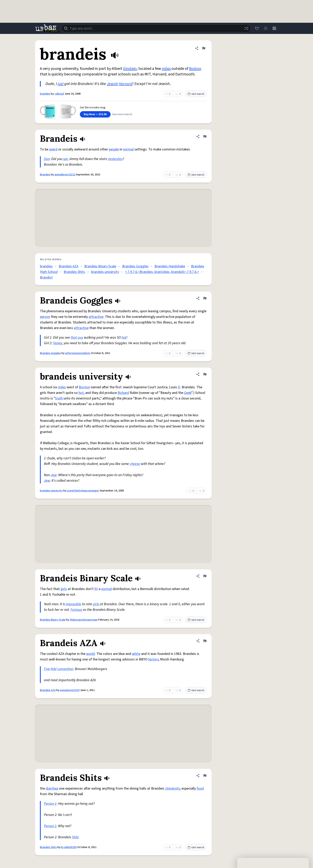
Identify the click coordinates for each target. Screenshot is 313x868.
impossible (73, 604)
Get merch (196, 94)
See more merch (122, 114)
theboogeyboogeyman (84, 620)
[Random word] (246, 28)
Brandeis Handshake (170, 266)
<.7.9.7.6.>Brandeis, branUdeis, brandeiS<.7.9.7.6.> (162, 272)
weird (53, 149)
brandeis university (105, 272)
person (45, 317)
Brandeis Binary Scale (100, 266)
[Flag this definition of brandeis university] (205, 374)
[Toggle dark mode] (265, 28)
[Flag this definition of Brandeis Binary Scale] (205, 576)
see (66, 159)
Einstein (130, 69)
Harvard (126, 84)
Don (47, 159)
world (91, 654)
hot (124, 338)
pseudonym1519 (70, 690)
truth (59, 398)
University (172, 788)
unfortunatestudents (78, 353)
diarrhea (52, 788)
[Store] (257, 28)
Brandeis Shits (74, 272)
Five (47, 669)
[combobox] (156, 28)
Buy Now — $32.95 (95, 114)
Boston (195, 69)
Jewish (112, 84)
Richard (123, 393)
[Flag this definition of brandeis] (204, 48)
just (61, 84)
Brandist (46, 277)
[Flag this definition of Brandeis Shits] (205, 776)
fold (54, 669)
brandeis (45, 94)
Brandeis (45, 175)
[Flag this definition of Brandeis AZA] (205, 641)
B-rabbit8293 (69, 847)
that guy (77, 338)
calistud (59, 94)
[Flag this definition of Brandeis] (205, 136)
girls (64, 589)
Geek (188, 393)
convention (65, 669)
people (114, 149)
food (200, 788)
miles (166, 69)
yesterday (115, 159)
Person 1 (50, 804)
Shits (75, 837)
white (136, 654)
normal (128, 149)
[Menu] (274, 28)
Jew (54, 475)
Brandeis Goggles (135, 266)
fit (96, 589)
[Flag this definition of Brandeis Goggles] (205, 298)
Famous (76, 610)
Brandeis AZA (68, 266)
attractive (96, 317)
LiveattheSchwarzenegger (83, 491)
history (153, 659)
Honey (58, 343)
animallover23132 (65, 175)
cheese (135, 464)
